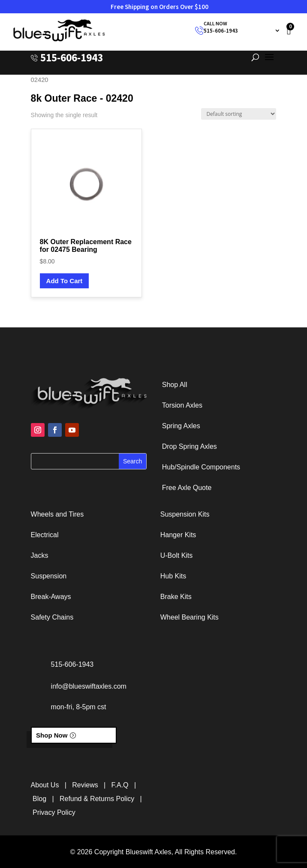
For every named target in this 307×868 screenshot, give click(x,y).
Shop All (175, 385)
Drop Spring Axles (190, 446)
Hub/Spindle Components (201, 467)
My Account (258, 31)
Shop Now (52, 735)
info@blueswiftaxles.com (89, 686)
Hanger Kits (178, 535)
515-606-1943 (221, 31)
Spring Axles (181, 426)
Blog (39, 799)
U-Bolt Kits (177, 555)
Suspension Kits (185, 514)
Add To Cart (65, 281)
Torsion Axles (182, 405)
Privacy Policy (54, 812)
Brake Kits (176, 597)
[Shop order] (239, 114)
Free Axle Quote (187, 488)
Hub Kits (173, 576)
